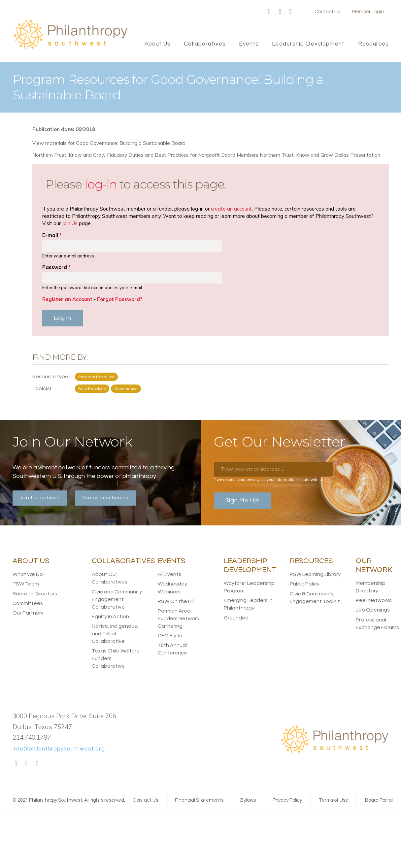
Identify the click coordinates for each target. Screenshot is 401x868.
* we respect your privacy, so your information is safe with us (269, 479)
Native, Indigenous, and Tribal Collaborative (115, 634)
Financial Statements (199, 800)
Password (56, 267)
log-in (101, 184)
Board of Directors (35, 594)
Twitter (280, 12)
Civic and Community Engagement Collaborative (117, 599)
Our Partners (28, 613)
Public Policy (305, 584)
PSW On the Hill (176, 601)
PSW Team (26, 584)
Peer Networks (374, 600)
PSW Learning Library (315, 574)
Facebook (270, 12)
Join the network (40, 498)
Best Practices (92, 389)
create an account (231, 209)
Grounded (236, 618)
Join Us (70, 223)
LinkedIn (291, 12)
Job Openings (373, 610)
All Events (169, 574)
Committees (28, 603)
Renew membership (106, 498)
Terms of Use (334, 800)
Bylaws (248, 800)
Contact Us (327, 12)
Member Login (368, 12)
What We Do (28, 574)
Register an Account (67, 299)
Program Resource (96, 377)
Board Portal (379, 800)
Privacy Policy (287, 800)
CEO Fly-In (170, 636)
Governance (126, 389)
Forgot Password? (120, 299)
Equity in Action (110, 617)
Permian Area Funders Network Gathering (179, 618)
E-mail (52, 235)
